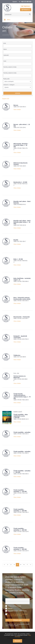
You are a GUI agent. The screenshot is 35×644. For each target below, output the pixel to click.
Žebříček (10, 608)
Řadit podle (6, 79)
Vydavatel (6, 55)
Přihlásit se (26, 10)
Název (5, 49)
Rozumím (17, 641)
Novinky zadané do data (10, 73)
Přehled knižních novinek (14, 606)
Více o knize (17, 110)
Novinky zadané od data (10, 67)
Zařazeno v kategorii (9, 85)
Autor (5, 61)
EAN (5, 43)
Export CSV (6, 99)
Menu (9, 20)
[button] (31, 58)
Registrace (27, 6)
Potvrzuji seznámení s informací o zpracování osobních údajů (16, 615)
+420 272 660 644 (26, 2)
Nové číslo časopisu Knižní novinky (17, 611)
